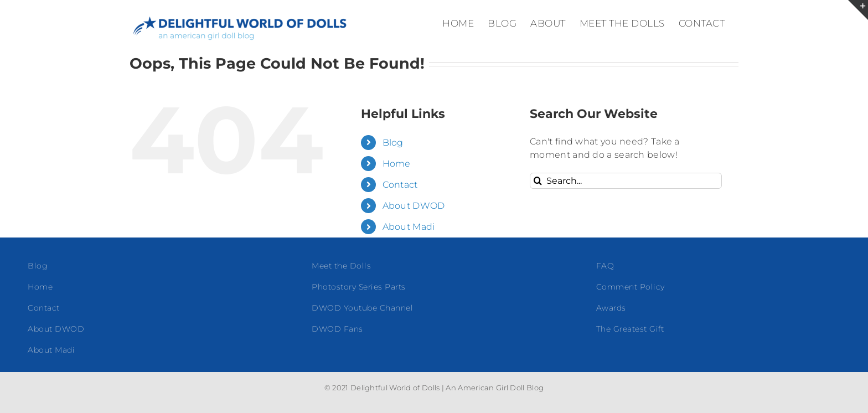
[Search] (538, 181)
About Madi (409, 227)
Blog (393, 143)
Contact (400, 185)
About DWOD (414, 206)
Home (397, 164)
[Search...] (626, 181)
